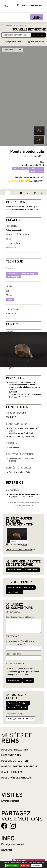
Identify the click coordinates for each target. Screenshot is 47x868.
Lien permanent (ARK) (14, 714)
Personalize (36, 866)
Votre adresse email (14, 654)
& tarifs (13, 844)
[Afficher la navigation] (6, 6)
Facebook (23, 703)
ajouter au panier (14, 42)
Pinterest (12, 708)
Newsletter (7, 850)
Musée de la (15, 761)
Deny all (25, 866)
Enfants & (10, 801)
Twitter (11, 703)
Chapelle (12, 772)
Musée (37, 17)
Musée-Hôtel (16, 778)
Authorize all (12, 866)
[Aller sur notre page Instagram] (13, 826)
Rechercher (38, 35)
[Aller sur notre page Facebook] (4, 826)
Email (24, 708)
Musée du (19, 767)
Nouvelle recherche (29, 30)
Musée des (15, 750)
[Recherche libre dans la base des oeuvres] (16, 35)
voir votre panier (36, 42)
